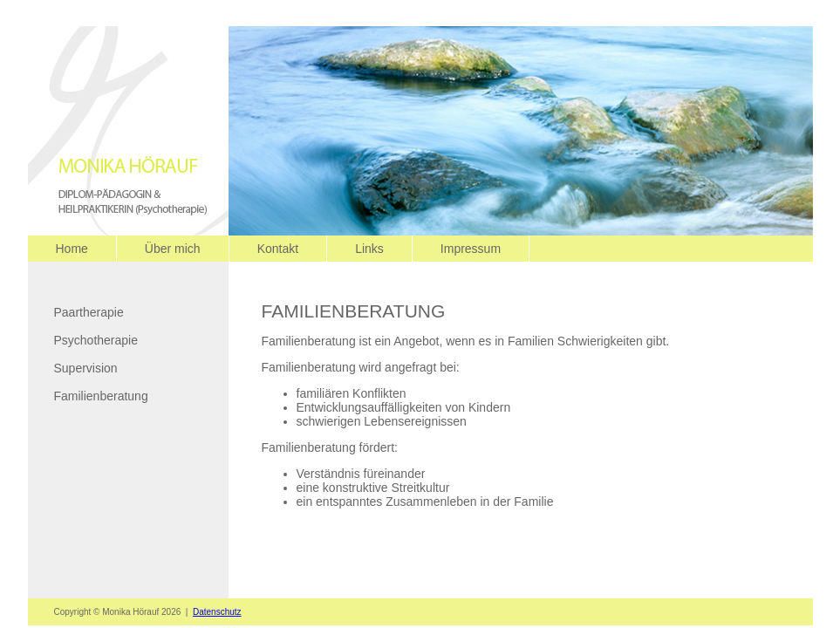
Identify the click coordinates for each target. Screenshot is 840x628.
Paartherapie (89, 312)
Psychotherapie (96, 340)
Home (72, 249)
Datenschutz (217, 612)
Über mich (173, 249)
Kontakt (278, 249)
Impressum (471, 249)
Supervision (86, 368)
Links (369, 249)
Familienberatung (101, 396)
